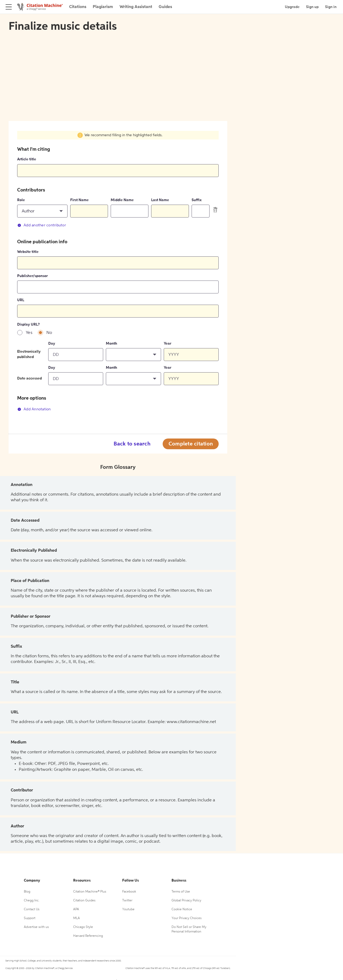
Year (167, 344)
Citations (78, 7)
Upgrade (292, 7)
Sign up (312, 7)
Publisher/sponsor (32, 276)
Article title (27, 159)
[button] (42, 211)
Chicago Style (83, 927)
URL (21, 300)
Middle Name (122, 200)
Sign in (331, 7)
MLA (77, 918)
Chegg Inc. (32, 901)
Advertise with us (36, 927)
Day (52, 344)
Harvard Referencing (88, 936)
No (49, 333)
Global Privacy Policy (186, 901)
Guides (165, 7)
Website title (28, 252)
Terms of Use (181, 892)
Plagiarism (103, 7)
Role (21, 200)
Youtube (128, 909)
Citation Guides (84, 901)
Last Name (160, 200)
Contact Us (32, 909)
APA (76, 909)
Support (30, 918)
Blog (27, 892)
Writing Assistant (136, 7)
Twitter (127, 901)
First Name (79, 200)
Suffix (197, 200)
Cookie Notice (182, 909)
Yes (29, 333)
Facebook (129, 892)
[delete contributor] (215, 210)
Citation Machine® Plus (90, 892)
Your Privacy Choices (187, 918)
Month (111, 344)
